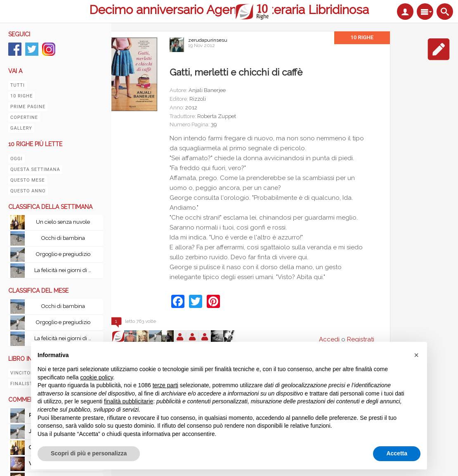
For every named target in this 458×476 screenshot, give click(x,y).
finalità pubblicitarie (129, 401)
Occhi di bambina (63, 238)
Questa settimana (35, 169)
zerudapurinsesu (208, 40)
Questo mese (28, 180)
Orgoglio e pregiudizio (63, 254)
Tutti (18, 85)
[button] (416, 355)
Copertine (24, 117)
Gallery (21, 128)
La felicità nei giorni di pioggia (65, 270)
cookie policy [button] (97, 377)
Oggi (17, 159)
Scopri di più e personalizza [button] (89, 453)
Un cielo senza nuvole (63, 222)
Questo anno (28, 191)
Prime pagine (28, 107)
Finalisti (22, 384)
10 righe (21, 96)
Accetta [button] (397, 453)
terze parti (165, 385)
